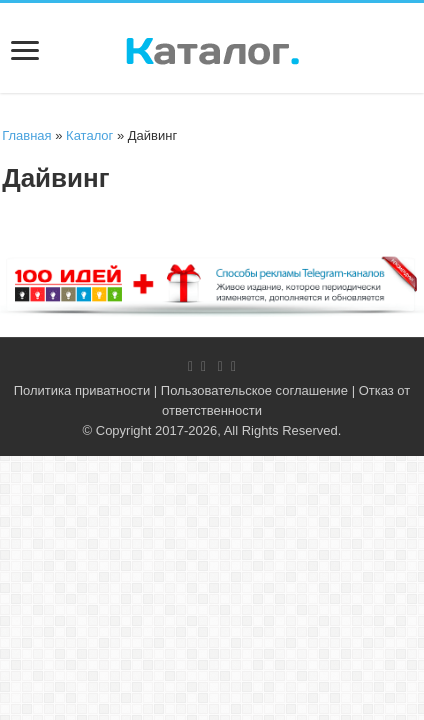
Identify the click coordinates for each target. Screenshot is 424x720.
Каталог (89, 135)
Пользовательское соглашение (254, 390)
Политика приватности (82, 390)
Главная (26, 135)
